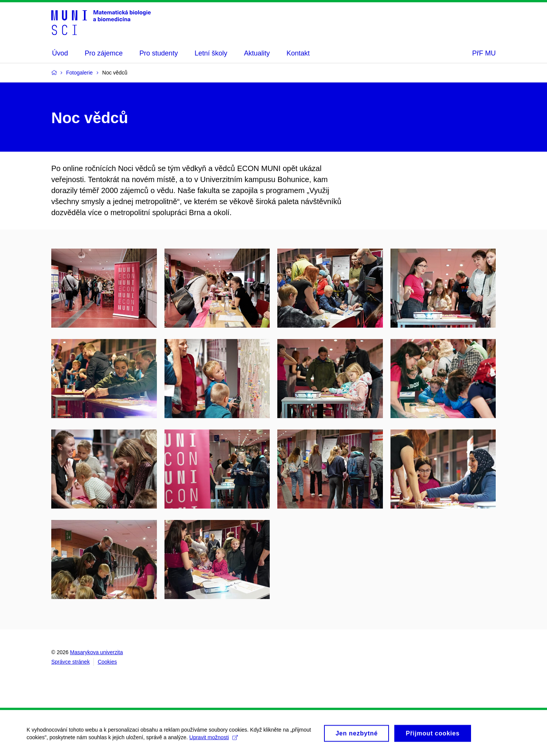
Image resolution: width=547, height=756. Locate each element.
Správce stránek (70, 662)
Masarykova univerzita (96, 652)
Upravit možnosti (213, 740)
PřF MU (484, 53)
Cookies (107, 662)
